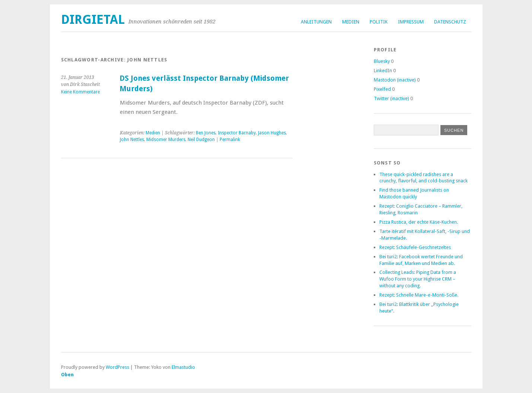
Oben (67, 375)
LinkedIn (383, 71)
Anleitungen (316, 22)
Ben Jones (206, 133)
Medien (351, 22)
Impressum (411, 22)
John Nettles (132, 140)
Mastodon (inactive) (395, 80)
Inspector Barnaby (237, 133)
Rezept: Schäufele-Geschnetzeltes (415, 247)
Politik (379, 22)
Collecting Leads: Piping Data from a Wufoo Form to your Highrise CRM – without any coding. (418, 279)
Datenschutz (450, 22)
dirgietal (93, 20)
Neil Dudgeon (201, 140)
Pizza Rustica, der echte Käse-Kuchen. (419, 222)
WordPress (117, 367)
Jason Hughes (272, 133)
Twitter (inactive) (391, 98)
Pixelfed (382, 89)
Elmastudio (183, 367)
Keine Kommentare (80, 92)
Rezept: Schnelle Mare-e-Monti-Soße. (419, 295)
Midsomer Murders (166, 140)
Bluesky (382, 61)
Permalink (230, 140)
